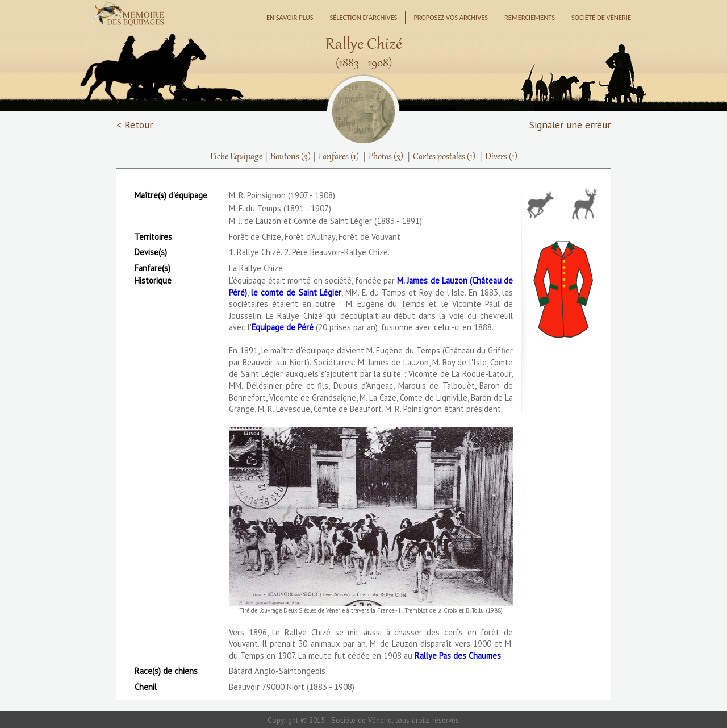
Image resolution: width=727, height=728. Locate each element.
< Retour (135, 125)
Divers (501, 157)
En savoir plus (290, 17)
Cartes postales (444, 157)
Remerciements (530, 17)
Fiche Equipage (236, 157)
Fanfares (339, 157)
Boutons (291, 157)
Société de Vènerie (601, 17)
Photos (386, 157)
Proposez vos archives (451, 17)
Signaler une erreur (570, 125)
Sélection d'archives (363, 17)
